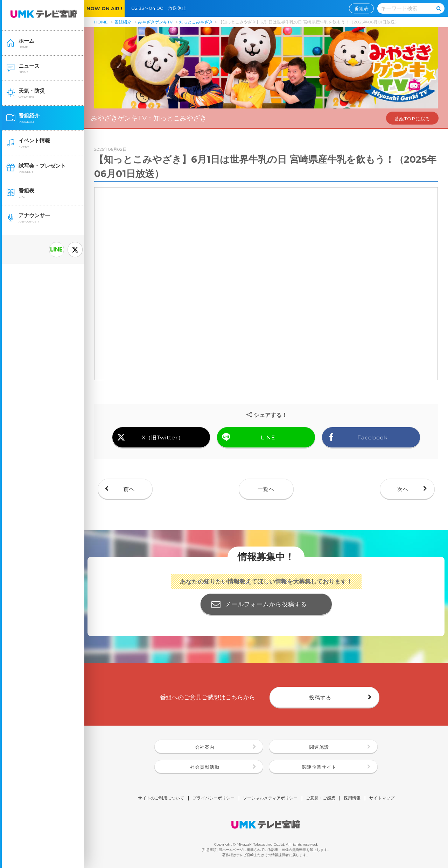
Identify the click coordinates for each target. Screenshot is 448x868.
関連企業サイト (319, 767)
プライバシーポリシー (213, 798)
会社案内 (205, 747)
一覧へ (266, 489)
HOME (101, 22)
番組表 (362, 8)
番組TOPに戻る (412, 119)
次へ (403, 489)
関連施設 (319, 747)
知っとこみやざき (196, 22)
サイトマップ (382, 798)
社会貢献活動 (205, 767)
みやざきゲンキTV (155, 22)
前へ (129, 489)
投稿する (320, 697)
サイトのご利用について (161, 798)
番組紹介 (123, 22)
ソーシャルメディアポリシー (270, 798)
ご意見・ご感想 (321, 798)
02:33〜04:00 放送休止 (161, 8)
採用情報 (352, 798)
